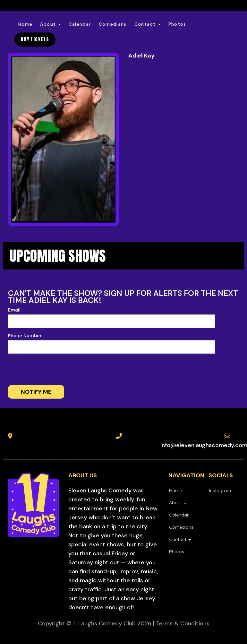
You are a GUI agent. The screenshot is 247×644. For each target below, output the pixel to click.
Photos (177, 24)
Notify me (36, 392)
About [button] (50, 24)
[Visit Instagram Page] (220, 490)
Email (14, 310)
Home (25, 24)
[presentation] (50, 369)
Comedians (113, 24)
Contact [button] (148, 24)
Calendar (80, 24)
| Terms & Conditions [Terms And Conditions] (181, 623)
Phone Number (25, 336)
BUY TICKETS (35, 39)
